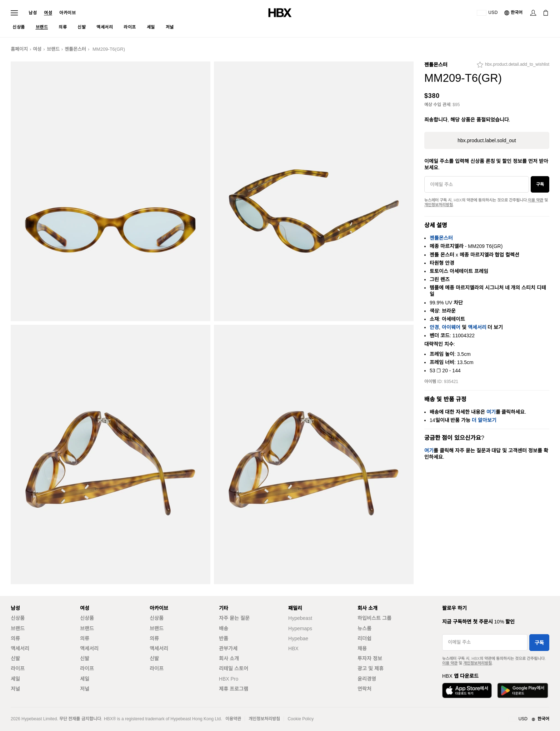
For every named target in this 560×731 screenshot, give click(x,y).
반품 (224, 638)
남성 (33, 13)
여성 (48, 13)
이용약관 (233, 719)
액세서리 (477, 327)
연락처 (364, 689)
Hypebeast (300, 618)
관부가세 (228, 648)
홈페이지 (19, 49)
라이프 (18, 668)
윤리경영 (367, 679)
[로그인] (533, 13)
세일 (15, 679)
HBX (293, 648)
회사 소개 (229, 658)
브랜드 (53, 49)
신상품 (18, 618)
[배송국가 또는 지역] (487, 13)
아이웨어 (451, 327)
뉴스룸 (364, 628)
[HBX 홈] (280, 12)
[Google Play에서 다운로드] (523, 690)
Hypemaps (300, 628)
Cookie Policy (301, 719)
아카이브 (67, 13)
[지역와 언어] (529, 719)
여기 (491, 412)
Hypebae (298, 638)
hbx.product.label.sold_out (487, 140)
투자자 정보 (370, 658)
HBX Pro (229, 679)
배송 (224, 628)
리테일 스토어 (234, 668)
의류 (15, 638)
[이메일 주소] (477, 184)
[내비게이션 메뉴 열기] (14, 13)
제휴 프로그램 (234, 689)
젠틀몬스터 (75, 49)
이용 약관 (536, 200)
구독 (540, 184)
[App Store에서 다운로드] (467, 690)
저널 (15, 689)
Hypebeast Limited (39, 719)
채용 (362, 648)
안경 (434, 327)
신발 (15, 658)
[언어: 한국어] (514, 13)
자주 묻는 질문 (234, 618)
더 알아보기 (484, 420)
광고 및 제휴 (371, 668)
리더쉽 (364, 638)
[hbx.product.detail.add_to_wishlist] (513, 66)
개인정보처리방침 (439, 205)
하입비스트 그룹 (374, 618)
